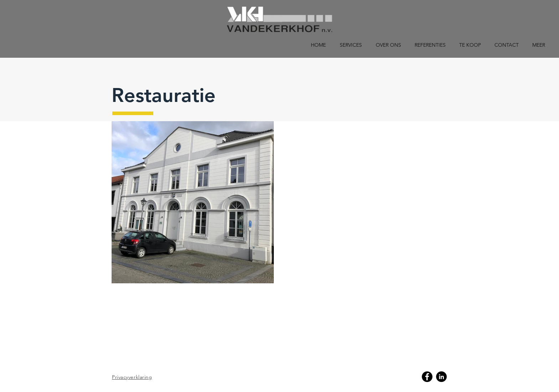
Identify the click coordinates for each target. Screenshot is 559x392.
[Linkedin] (441, 377)
